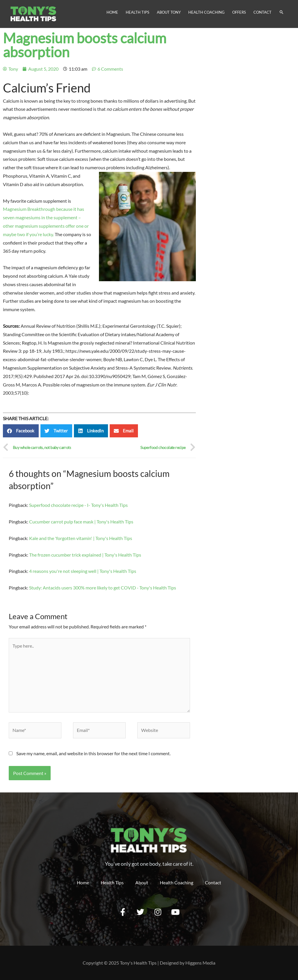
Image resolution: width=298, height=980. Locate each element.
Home (112, 12)
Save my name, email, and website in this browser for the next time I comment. (93, 753)
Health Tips (138, 12)
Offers (239, 12)
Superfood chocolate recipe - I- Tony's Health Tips (78, 505)
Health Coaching (206, 12)
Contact (262, 12)
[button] (21, 431)
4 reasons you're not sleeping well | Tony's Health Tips (83, 571)
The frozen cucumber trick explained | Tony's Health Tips (85, 555)
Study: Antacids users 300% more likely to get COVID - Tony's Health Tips (103, 588)
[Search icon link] (282, 12)
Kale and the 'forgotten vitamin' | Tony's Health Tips (81, 538)
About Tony (169, 12)
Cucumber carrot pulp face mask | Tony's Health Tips (81, 522)
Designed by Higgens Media (188, 963)
